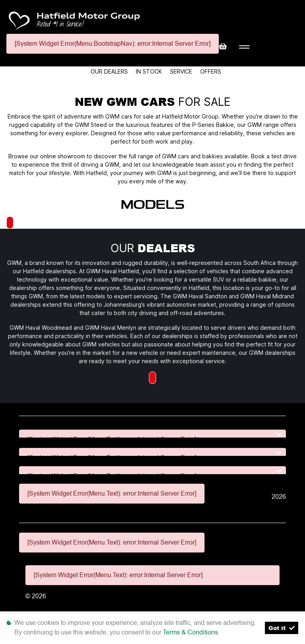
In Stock (150, 71)
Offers (211, 71)
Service (182, 71)
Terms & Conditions (190, 632)
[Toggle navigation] (244, 47)
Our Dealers (110, 71)
